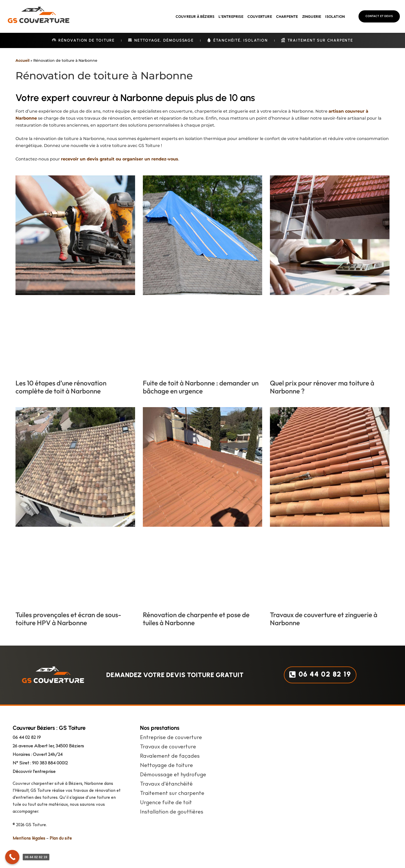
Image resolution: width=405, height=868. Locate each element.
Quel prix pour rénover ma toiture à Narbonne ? (322, 387)
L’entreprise (231, 17)
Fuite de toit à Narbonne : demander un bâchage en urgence (201, 387)
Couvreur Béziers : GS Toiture (49, 728)
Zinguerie (312, 17)
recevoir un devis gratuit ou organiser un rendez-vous (120, 159)
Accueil (22, 60)
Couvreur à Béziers (195, 17)
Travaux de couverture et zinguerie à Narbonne (324, 619)
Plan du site (61, 839)
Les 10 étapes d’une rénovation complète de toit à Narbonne (61, 387)
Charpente (287, 17)
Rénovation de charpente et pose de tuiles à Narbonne (196, 619)
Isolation (335, 17)
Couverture (260, 17)
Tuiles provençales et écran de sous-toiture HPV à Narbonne (68, 619)
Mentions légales (29, 839)
